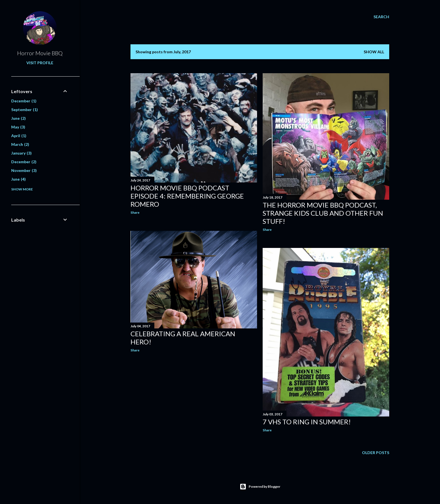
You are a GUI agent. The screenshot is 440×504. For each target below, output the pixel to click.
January (21, 153)
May (18, 127)
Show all (374, 52)
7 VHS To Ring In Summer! (307, 422)
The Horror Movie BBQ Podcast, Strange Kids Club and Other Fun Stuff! (323, 213)
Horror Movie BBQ (40, 53)
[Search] (381, 17)
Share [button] (135, 212)
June (19, 118)
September (25, 110)
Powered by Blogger (260, 487)
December (24, 101)
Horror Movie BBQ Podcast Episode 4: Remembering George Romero (187, 196)
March (20, 144)
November (24, 170)
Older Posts (376, 453)
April (19, 136)
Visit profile (40, 63)
